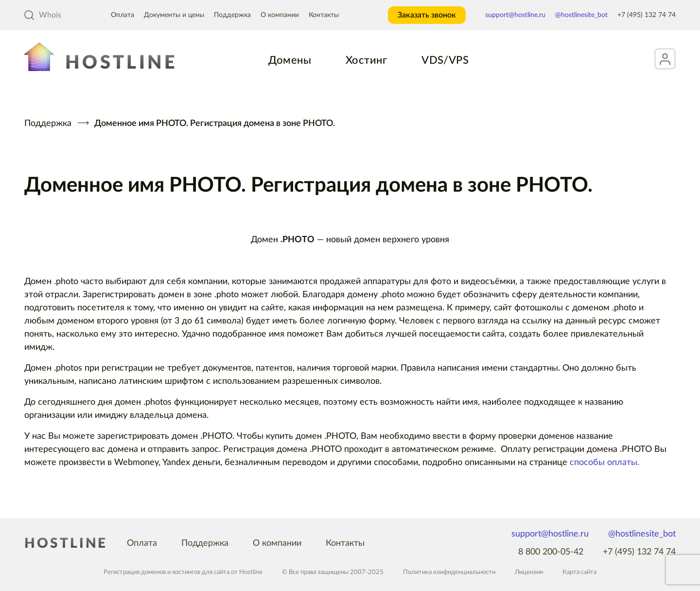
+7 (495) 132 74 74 (647, 15)
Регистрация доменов (135, 572)
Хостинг (366, 60)
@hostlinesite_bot (581, 15)
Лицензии (529, 572)
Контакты (324, 15)
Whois (43, 15)
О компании (280, 15)
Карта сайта (579, 572)
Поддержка (232, 15)
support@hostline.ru (515, 15)
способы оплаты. (604, 463)
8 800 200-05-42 (551, 552)
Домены (290, 60)
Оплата (122, 15)
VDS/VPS (445, 60)
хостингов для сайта (201, 572)
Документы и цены (174, 15)
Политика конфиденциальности (449, 572)
